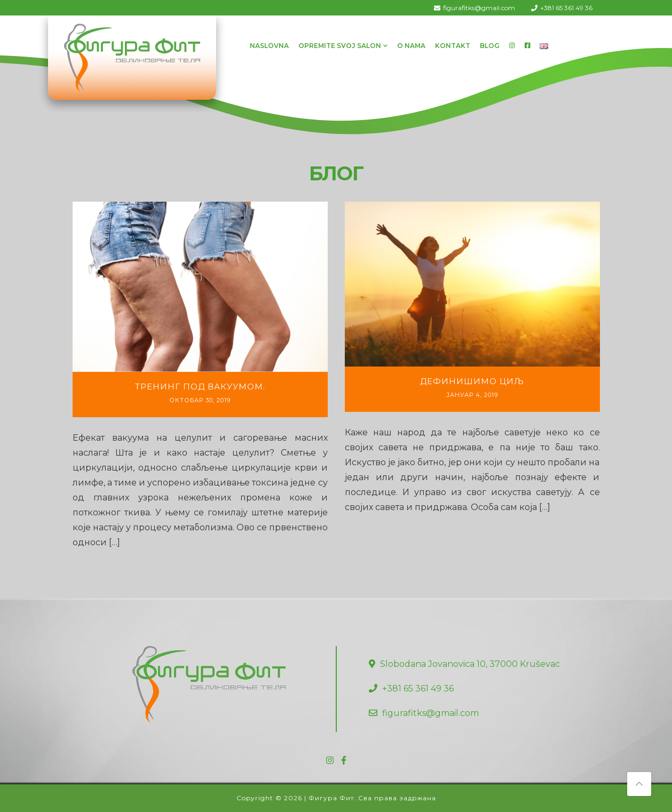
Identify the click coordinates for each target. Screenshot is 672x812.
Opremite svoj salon (340, 46)
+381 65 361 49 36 (566, 8)
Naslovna (269, 46)
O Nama (411, 46)
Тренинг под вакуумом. (200, 387)
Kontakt (453, 46)
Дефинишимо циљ (472, 381)
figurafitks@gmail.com (479, 8)
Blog (490, 46)
